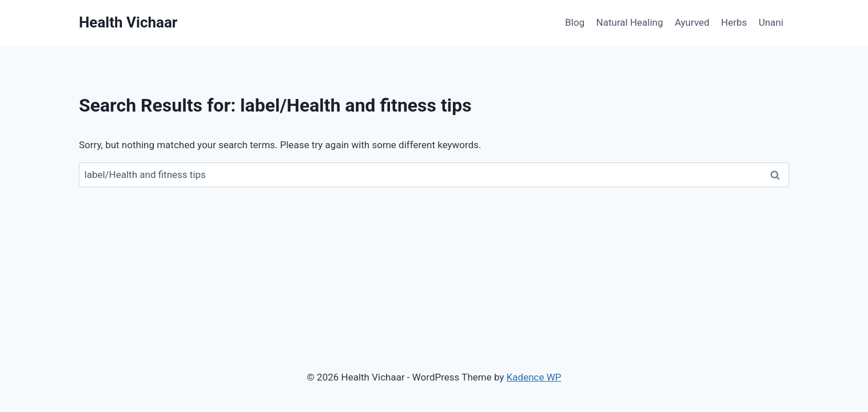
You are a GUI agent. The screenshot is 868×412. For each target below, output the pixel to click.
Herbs (734, 22)
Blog (575, 22)
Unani (771, 22)
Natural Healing (630, 22)
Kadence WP (534, 377)
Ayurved (692, 22)
